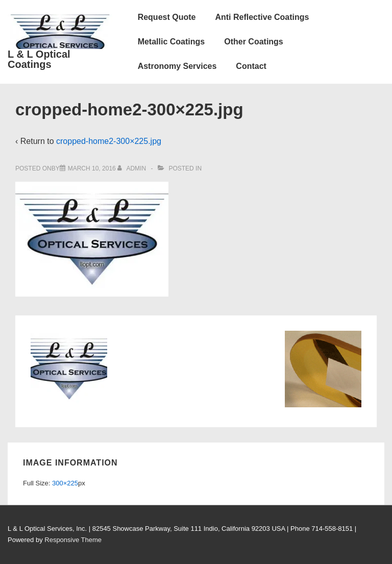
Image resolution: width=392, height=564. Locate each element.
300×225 (65, 483)
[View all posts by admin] (132, 168)
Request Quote (167, 17)
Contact (251, 66)
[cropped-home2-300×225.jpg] (92, 168)
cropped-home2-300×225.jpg (109, 141)
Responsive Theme (73, 540)
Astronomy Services (177, 66)
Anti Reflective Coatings (262, 17)
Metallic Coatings (171, 42)
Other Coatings (254, 42)
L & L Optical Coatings (39, 59)
